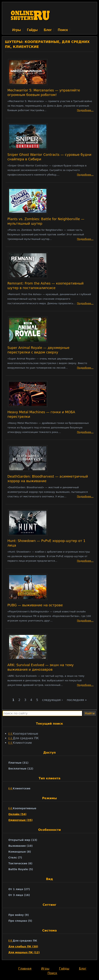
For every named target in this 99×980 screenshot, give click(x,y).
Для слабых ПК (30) (23, 946)
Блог (48, 30)
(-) (11, 734)
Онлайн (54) (17, 814)
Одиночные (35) (20, 820)
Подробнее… (85, 110)
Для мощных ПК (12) (24, 952)
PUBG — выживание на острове (35, 605)
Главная (25, 969)
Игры (17, 30)
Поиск (63, 30)
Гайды (32, 30)
